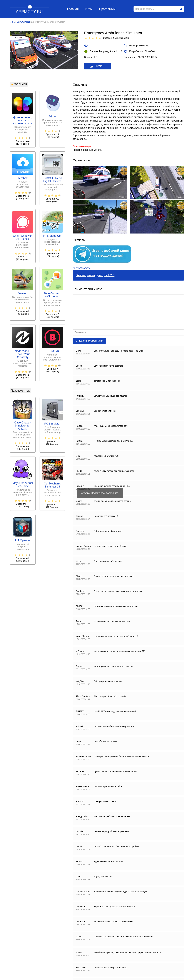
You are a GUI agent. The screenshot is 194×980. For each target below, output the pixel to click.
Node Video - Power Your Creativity (23, 354)
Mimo (52, 117)
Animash (23, 294)
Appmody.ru (29, 9)
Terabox (23, 178)
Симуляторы (23, 22)
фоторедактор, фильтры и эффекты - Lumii (23, 121)
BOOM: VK (52, 351)
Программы (107, 9)
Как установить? (82, 268)
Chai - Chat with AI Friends (23, 237)
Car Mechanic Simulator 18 (52, 485)
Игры (89, 9)
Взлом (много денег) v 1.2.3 (95, 275)
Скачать (97, 66)
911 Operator (23, 541)
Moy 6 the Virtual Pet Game (23, 485)
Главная (73, 9)
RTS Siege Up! (52, 236)
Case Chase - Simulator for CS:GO (23, 426)
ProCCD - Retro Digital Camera (52, 180)
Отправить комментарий (89, 341)
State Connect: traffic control (52, 295)
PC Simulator (52, 424)
